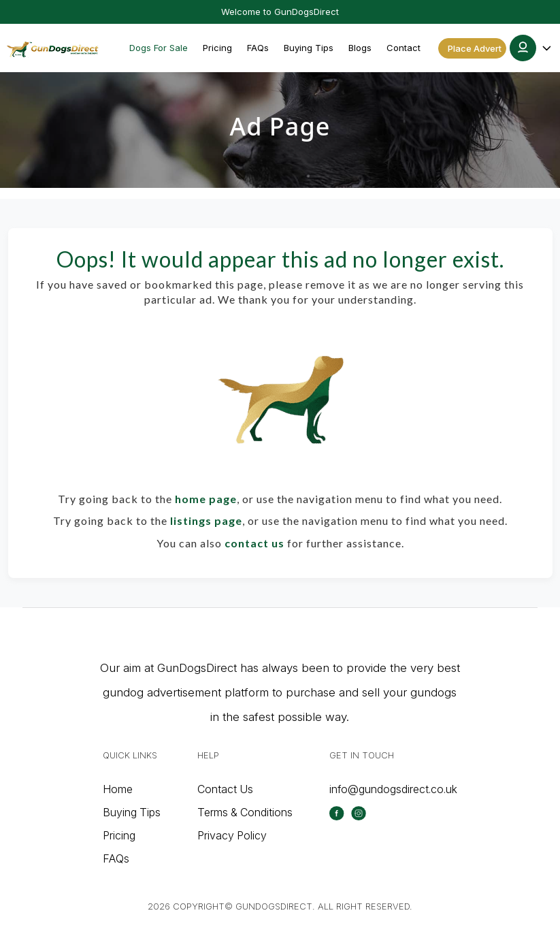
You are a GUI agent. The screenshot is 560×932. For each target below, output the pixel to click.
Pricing (217, 48)
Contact (403, 48)
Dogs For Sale (159, 48)
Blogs (360, 48)
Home (118, 789)
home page (206, 499)
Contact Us (225, 789)
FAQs (258, 48)
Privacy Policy (232, 835)
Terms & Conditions (245, 812)
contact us (254, 543)
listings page (206, 520)
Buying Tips (309, 48)
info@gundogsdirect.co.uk (393, 789)
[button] (531, 48)
